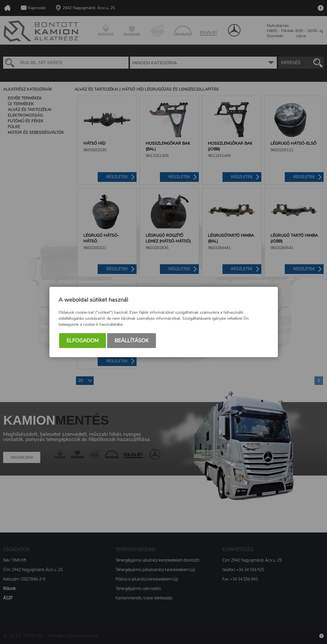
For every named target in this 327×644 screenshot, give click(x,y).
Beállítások (132, 341)
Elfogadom (83, 341)
